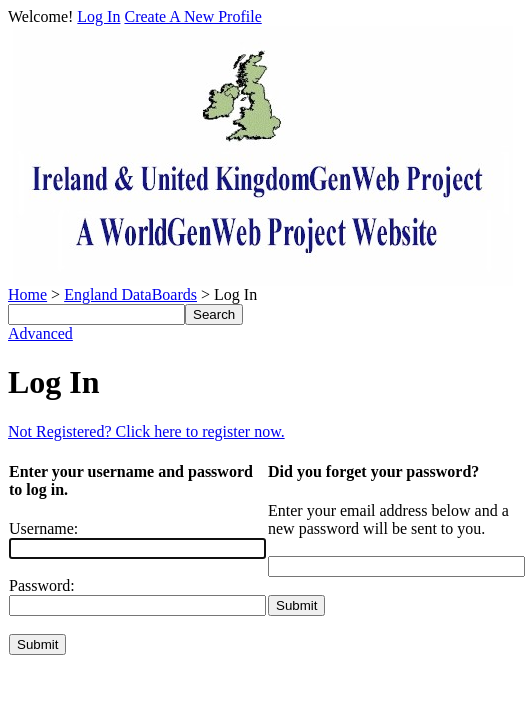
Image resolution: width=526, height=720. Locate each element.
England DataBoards (130, 294)
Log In (98, 16)
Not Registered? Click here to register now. (146, 431)
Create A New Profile (192, 16)
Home (27, 294)
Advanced (40, 333)
